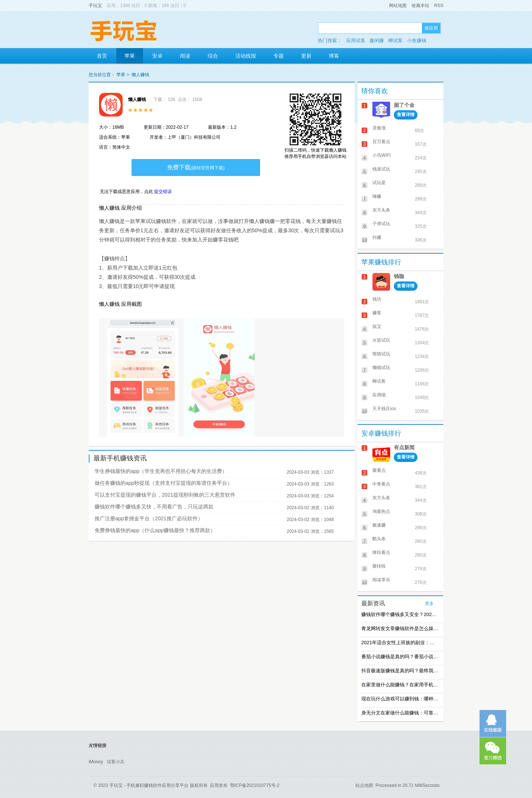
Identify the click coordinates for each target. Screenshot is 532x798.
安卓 (157, 56)
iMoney (96, 762)
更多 (429, 603)
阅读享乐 (381, 580)
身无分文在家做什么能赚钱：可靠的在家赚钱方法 (400, 713)
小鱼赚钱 (417, 40)
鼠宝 (377, 327)
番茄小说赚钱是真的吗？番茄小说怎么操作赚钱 (400, 657)
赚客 (377, 313)
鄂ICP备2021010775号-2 (255, 785)
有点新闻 (404, 447)
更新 (306, 56)
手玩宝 (95, 6)
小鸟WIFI (381, 155)
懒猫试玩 (381, 368)
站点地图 (364, 785)
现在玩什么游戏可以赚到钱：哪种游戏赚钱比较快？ (400, 699)
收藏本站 (420, 6)
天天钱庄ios (384, 409)
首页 (102, 56)
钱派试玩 (381, 169)
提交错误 (163, 192)
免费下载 (196, 167)
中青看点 (381, 484)
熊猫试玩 (381, 354)
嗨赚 (377, 196)
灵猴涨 (379, 128)
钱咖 (399, 276)
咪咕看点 (381, 552)
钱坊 (377, 299)
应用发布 (219, 785)
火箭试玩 (381, 340)
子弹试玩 (381, 224)
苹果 (130, 56)
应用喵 (379, 395)
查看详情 (406, 115)
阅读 (185, 56)
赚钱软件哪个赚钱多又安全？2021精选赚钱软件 (400, 614)
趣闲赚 (377, 40)
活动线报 (246, 56)
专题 (279, 56)
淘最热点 (381, 511)
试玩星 (379, 183)
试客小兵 (116, 762)
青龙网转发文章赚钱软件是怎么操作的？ (400, 628)
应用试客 (356, 40)
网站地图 (398, 6)
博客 (334, 56)
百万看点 (381, 142)
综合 (213, 56)
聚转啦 (379, 566)
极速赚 (379, 525)
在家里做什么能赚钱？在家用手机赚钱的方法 (400, 685)
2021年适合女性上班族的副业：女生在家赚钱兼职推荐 (400, 643)
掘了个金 (404, 105)
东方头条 (381, 210)
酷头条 (379, 539)
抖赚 (377, 237)
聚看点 (379, 470)
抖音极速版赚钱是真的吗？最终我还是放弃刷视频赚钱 (400, 671)
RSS (439, 6)
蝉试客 (395, 40)
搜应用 (431, 28)
